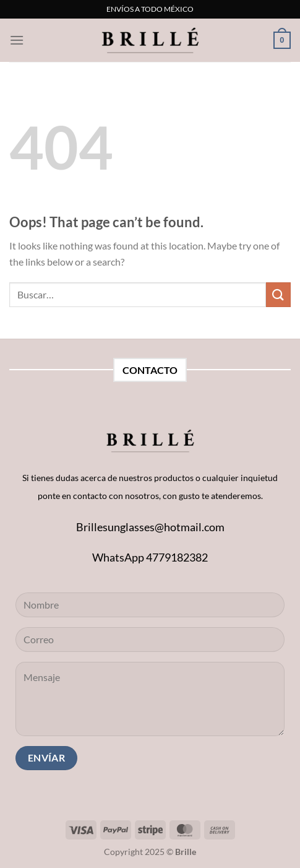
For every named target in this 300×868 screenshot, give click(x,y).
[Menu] (17, 40)
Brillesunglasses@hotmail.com (150, 527)
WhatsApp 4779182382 (150, 557)
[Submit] (278, 294)
